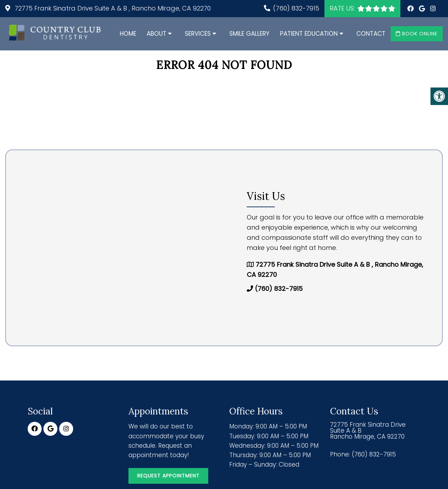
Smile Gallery (249, 34)
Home (128, 34)
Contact (371, 34)
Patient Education (309, 34)
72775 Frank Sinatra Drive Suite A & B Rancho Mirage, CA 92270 (368, 431)
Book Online (417, 34)
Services (198, 34)
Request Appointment (168, 476)
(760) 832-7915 (296, 8)
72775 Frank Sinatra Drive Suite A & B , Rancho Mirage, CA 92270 (112, 8)
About (156, 34)
